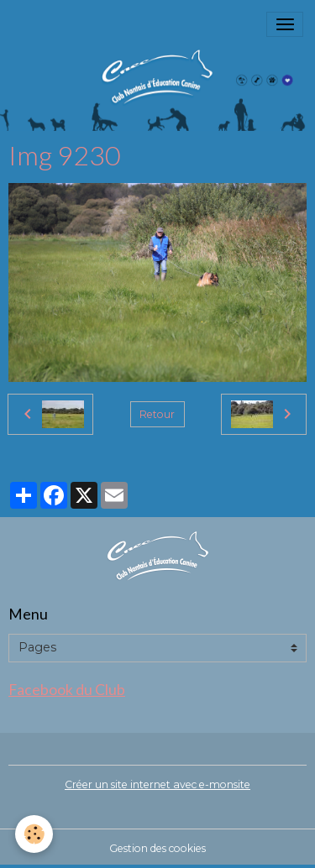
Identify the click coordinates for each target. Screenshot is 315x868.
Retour (157, 414)
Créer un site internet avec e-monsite (157, 784)
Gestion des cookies (157, 848)
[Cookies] (34, 834)
